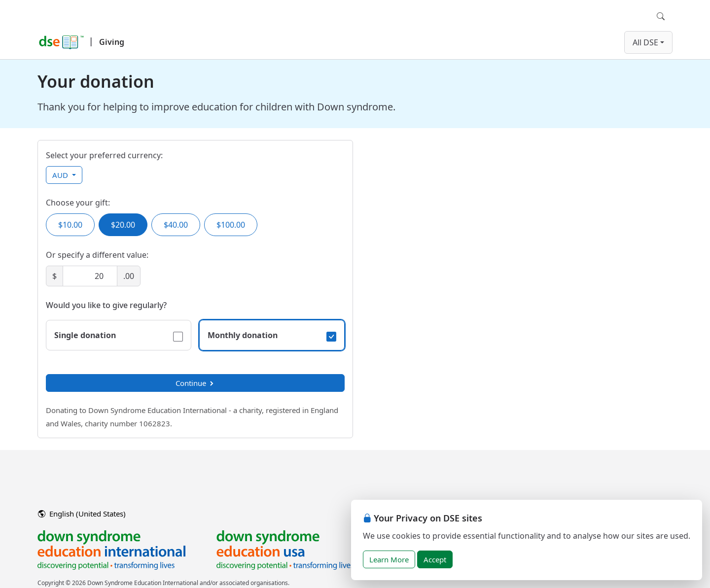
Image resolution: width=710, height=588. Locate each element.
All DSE (645, 42)
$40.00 (176, 225)
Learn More (389, 559)
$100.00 (231, 225)
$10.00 (70, 225)
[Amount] (90, 276)
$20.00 (123, 225)
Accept (435, 559)
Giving (112, 42)
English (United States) (82, 514)
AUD (61, 175)
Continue (195, 383)
